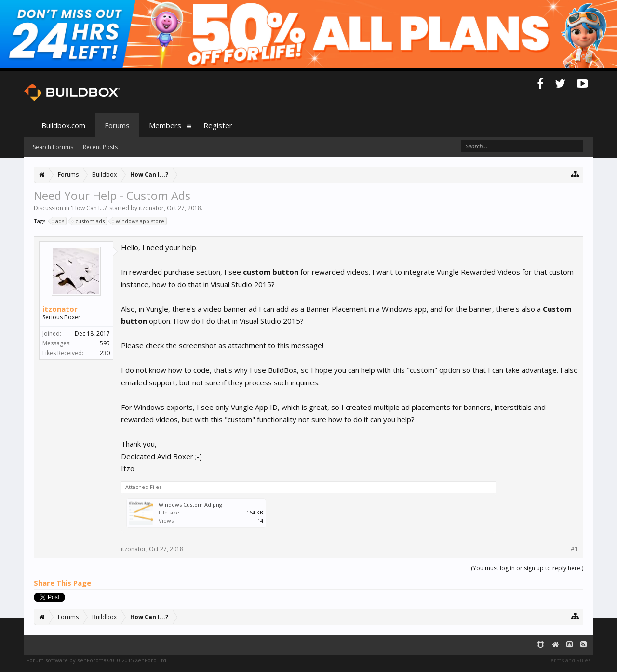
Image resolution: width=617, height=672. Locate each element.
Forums (117, 125)
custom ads (88, 221)
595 (105, 343)
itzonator (151, 208)
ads (58, 221)
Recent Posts (100, 147)
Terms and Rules (569, 660)
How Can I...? (89, 208)
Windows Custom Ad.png (190, 505)
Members (165, 125)
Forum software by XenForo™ (97, 660)
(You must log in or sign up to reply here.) (527, 568)
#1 (574, 549)
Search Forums (53, 147)
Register (218, 125)
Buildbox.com (63, 125)
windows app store (139, 221)
